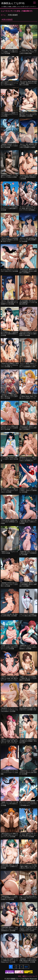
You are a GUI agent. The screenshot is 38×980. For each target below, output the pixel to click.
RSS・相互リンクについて (28, 976)
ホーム (3, 15)
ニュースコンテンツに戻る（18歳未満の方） (17, 11)
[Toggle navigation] (34, 3)
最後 (26, 967)
